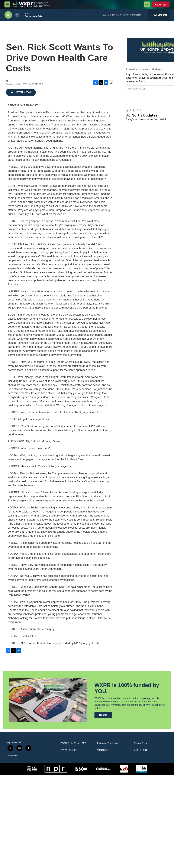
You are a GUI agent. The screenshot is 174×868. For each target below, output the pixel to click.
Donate (162, 5)
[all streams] (159, 15)
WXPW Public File (69, 750)
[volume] (17, 15)
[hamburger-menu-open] (7, 4)
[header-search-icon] (147, 4)
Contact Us (102, 750)
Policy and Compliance (108, 743)
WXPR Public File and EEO (73, 743)
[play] (8, 15)
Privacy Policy (140, 743)
